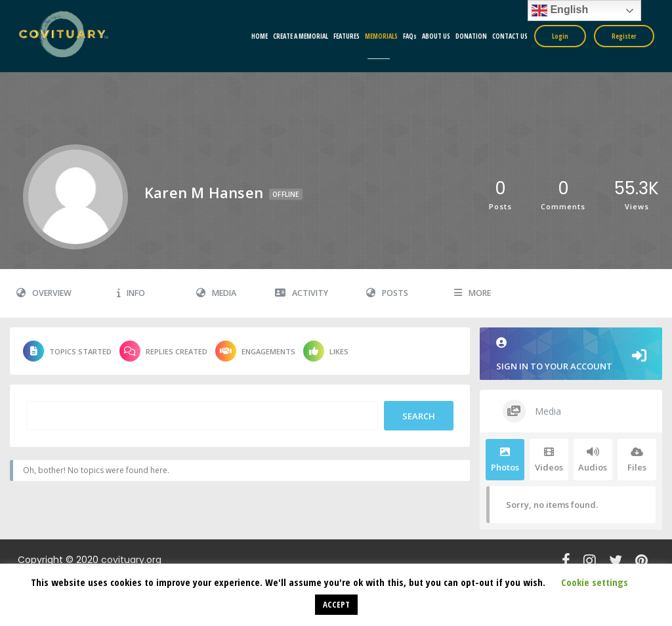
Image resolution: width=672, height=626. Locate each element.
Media (216, 293)
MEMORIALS (381, 36)
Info (131, 293)
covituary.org (131, 560)
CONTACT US (510, 36)
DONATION (471, 36)
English (560, 10)
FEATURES (346, 36)
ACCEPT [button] (336, 604)
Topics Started (67, 351)
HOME (260, 36)
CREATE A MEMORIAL (301, 36)
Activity (302, 293)
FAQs (410, 36)
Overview (44, 293)
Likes (326, 351)
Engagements (255, 351)
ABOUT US (436, 36)
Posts (387, 293)
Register (624, 36)
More (472, 293)
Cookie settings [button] (595, 582)
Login (560, 36)
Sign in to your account (571, 355)
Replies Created (163, 351)
